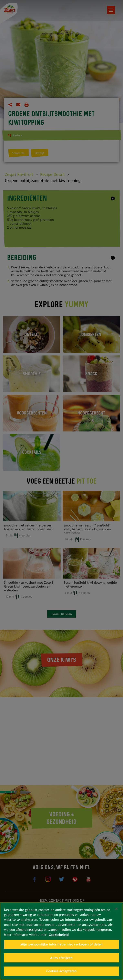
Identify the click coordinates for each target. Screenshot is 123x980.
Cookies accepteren (62, 971)
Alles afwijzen (61, 958)
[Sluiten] (116, 909)
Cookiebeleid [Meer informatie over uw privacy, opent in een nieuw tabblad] (59, 935)
